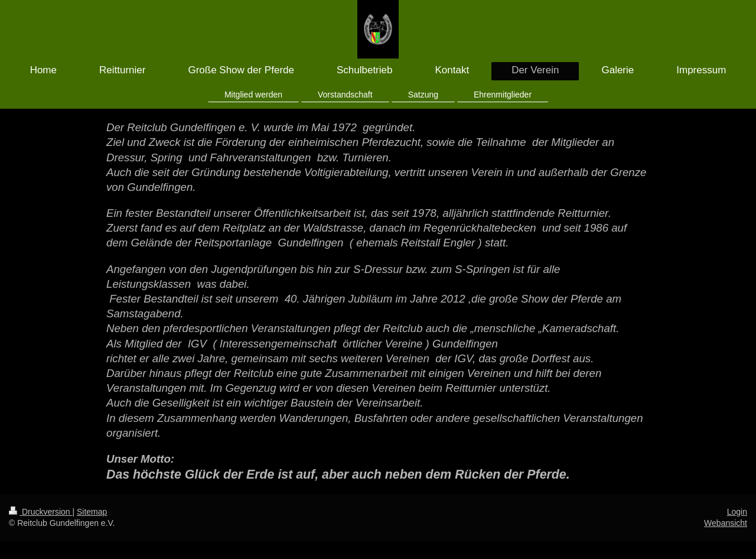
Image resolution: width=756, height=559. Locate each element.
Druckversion (40, 512)
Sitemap (92, 512)
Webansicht (726, 523)
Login (737, 512)
